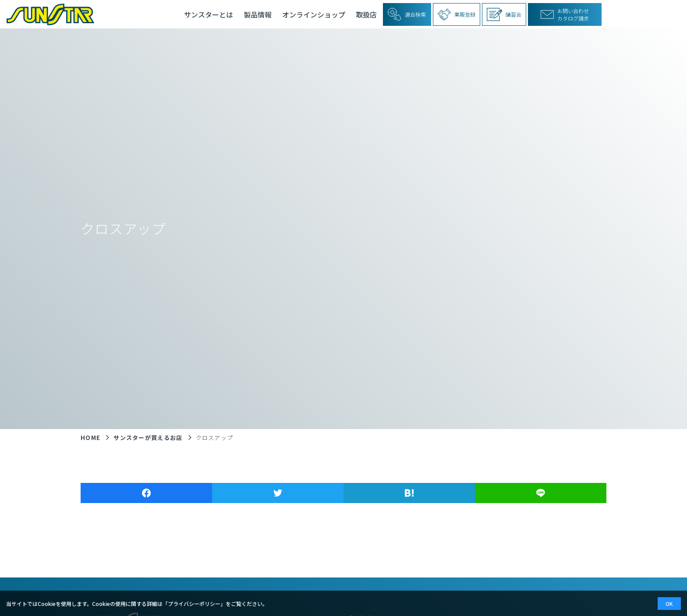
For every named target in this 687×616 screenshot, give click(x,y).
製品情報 (258, 14)
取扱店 (366, 14)
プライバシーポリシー (194, 604)
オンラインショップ (314, 14)
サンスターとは (209, 14)
